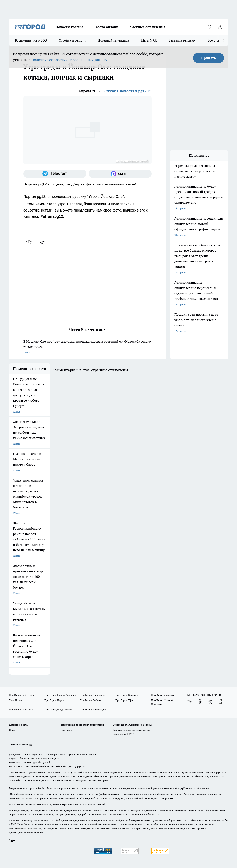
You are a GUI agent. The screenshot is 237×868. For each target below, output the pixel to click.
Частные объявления (148, 27)
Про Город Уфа (124, 700)
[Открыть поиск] (209, 27)
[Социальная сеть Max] (120, 174)
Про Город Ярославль (92, 695)
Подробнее (167, 798)
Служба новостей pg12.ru (128, 91)
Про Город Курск (54, 700)
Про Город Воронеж (127, 695)
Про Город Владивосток (58, 709)
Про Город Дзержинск (22, 709)
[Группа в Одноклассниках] (200, 702)
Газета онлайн (106, 27)
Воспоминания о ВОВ (31, 40)
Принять (209, 58)
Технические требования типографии (82, 725)
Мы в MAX (149, 40)
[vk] (30, 242)
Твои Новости (17, 700)
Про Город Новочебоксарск (60, 695)
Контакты (66, 730)
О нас (12, 730)
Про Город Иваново (162, 695)
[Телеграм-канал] (55, 174)
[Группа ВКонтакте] (190, 702)
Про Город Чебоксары (22, 695)
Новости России (69, 27)
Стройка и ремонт (72, 40)
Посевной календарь (113, 40)
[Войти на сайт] (220, 27)
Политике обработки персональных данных (69, 60)
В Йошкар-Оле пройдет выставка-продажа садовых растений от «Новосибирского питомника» (87, 347)
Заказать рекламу (182, 40)
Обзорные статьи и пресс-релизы (132, 725)
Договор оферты (19, 725)
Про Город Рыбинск (91, 700)
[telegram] (44, 242)
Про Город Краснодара (93, 709)
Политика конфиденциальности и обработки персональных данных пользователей (57, 804)
